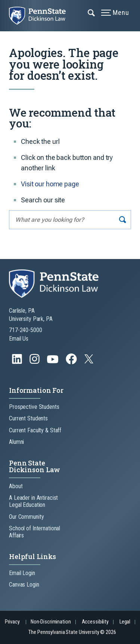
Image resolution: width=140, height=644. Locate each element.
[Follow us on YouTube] (53, 362)
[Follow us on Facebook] (72, 362)
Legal (125, 622)
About (16, 486)
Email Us (19, 339)
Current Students (28, 418)
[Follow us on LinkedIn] (18, 362)
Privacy (12, 622)
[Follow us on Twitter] (90, 361)
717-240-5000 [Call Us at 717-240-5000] (26, 330)
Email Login (22, 573)
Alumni (16, 442)
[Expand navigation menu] (92, 12)
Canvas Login (24, 585)
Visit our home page (50, 184)
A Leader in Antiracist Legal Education (33, 501)
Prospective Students (34, 407)
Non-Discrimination (51, 622)
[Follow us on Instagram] (35, 362)
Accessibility (95, 622)
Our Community (26, 517)
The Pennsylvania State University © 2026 (72, 632)
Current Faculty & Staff (35, 430)
